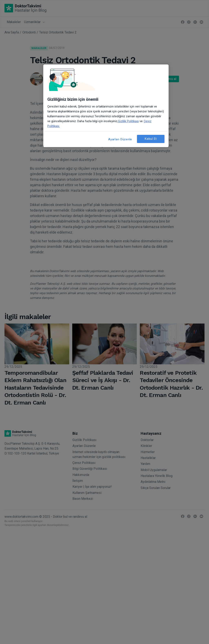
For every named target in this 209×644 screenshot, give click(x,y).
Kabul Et (151, 139)
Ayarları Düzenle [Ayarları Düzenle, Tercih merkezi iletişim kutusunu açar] (120, 139)
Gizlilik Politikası (128, 121)
